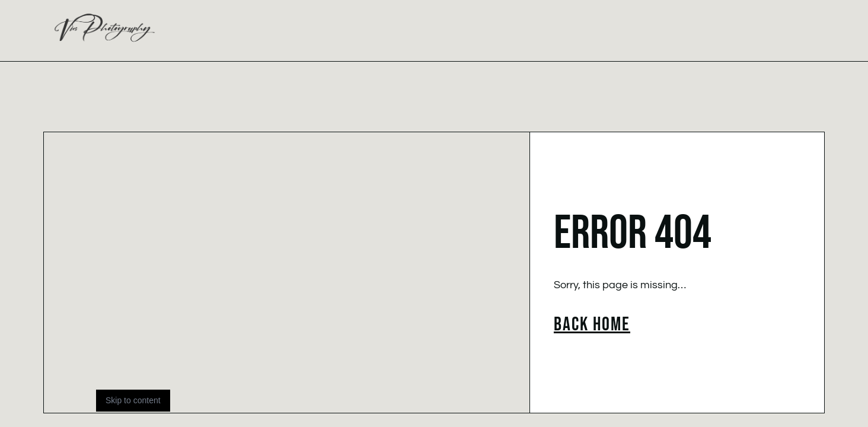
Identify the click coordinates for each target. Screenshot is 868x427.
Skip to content (133, 400)
